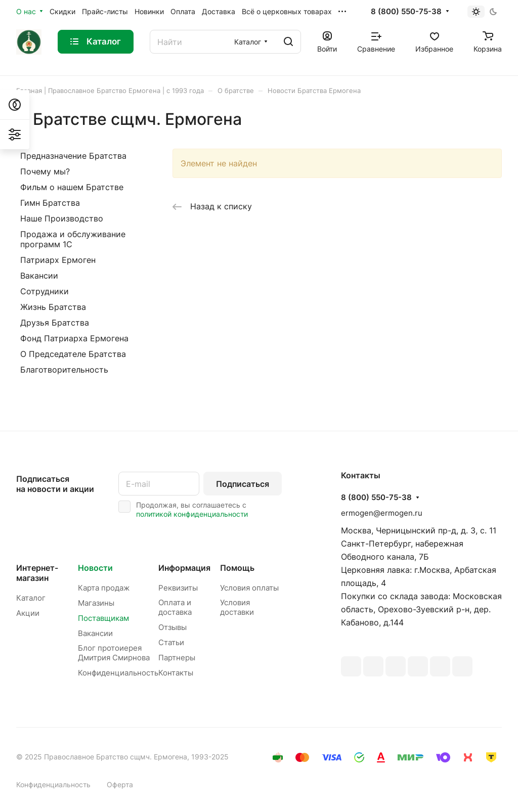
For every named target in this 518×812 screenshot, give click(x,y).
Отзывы (172, 627)
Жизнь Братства (53, 307)
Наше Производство (62, 218)
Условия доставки (237, 607)
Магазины (96, 603)
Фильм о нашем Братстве (72, 187)
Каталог (31, 598)
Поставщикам (103, 618)
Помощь (237, 568)
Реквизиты (178, 588)
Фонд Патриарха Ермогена (74, 338)
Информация (184, 568)
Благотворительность (64, 370)
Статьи (171, 642)
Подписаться (243, 484)
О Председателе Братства (73, 354)
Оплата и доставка (175, 607)
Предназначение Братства (73, 156)
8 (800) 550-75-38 (406, 12)
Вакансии (39, 276)
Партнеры (177, 658)
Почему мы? (45, 171)
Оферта (120, 784)
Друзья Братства (55, 323)
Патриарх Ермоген (58, 260)
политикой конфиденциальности (192, 514)
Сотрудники (45, 291)
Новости (95, 568)
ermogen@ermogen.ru (382, 513)
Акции (28, 613)
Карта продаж (104, 588)
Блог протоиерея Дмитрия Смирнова (114, 653)
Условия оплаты (249, 588)
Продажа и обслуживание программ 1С (73, 239)
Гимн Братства (50, 203)
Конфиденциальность (118, 673)
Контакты (176, 673)
